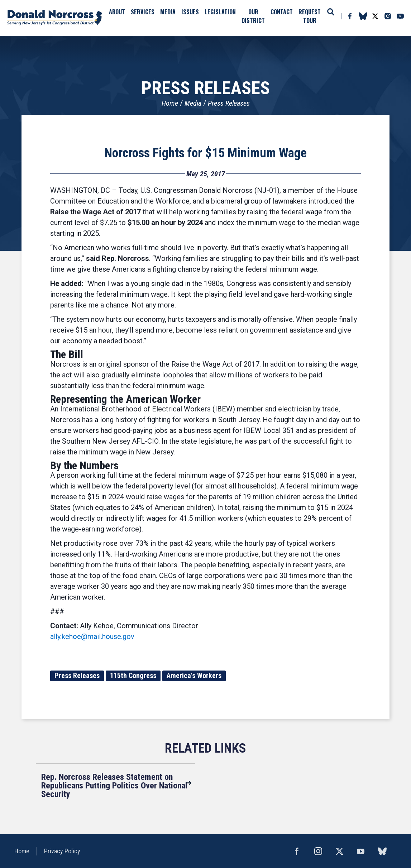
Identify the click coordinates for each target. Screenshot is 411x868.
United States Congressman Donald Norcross (55, 18)
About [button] (117, 12)
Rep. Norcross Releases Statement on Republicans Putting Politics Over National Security (114, 786)
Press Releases (229, 103)
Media (193, 103)
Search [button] (331, 12)
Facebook (350, 16)
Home (170, 103)
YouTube (400, 16)
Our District (253, 16)
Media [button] (168, 12)
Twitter (375, 16)
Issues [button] (190, 12)
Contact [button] (282, 12)
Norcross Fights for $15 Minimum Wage (205, 153)
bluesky (363, 16)
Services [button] (143, 12)
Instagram (388, 16)
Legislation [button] (220, 12)
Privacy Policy (62, 851)
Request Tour (310, 16)
